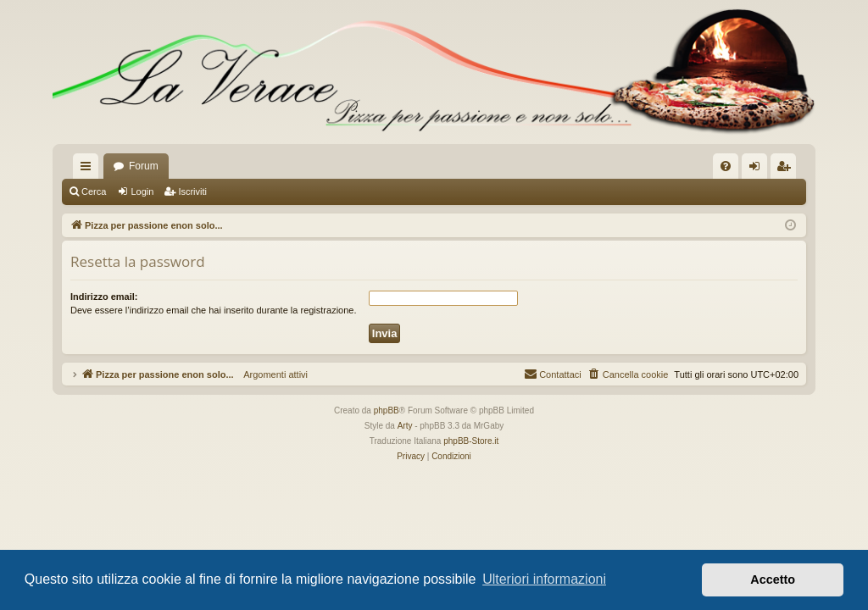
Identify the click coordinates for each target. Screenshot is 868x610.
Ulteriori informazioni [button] (544, 579)
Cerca (94, 191)
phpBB (387, 410)
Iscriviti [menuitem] (787, 169)
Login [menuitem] (758, 169)
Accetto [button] (773, 579)
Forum (144, 166)
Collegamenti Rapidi (89, 169)
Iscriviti (192, 191)
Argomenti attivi (271, 374)
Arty (405, 426)
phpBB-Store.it (471, 441)
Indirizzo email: (104, 297)
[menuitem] (726, 166)
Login (142, 191)
